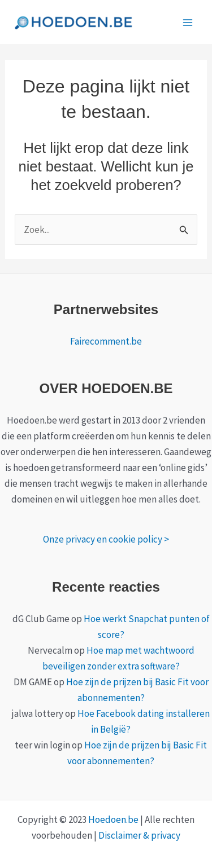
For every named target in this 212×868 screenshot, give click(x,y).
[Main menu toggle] (188, 23)
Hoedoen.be (113, 819)
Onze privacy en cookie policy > (106, 539)
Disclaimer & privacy (139, 835)
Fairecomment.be (106, 341)
